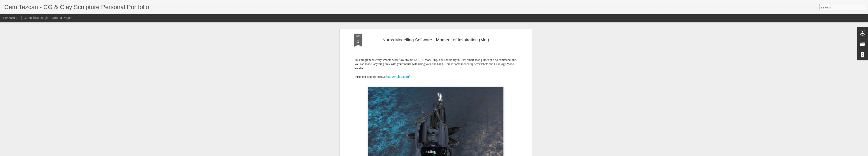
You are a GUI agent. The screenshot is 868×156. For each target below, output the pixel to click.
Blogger (494, 154)
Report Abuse (506, 154)
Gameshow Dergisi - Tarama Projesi (48, 18)
